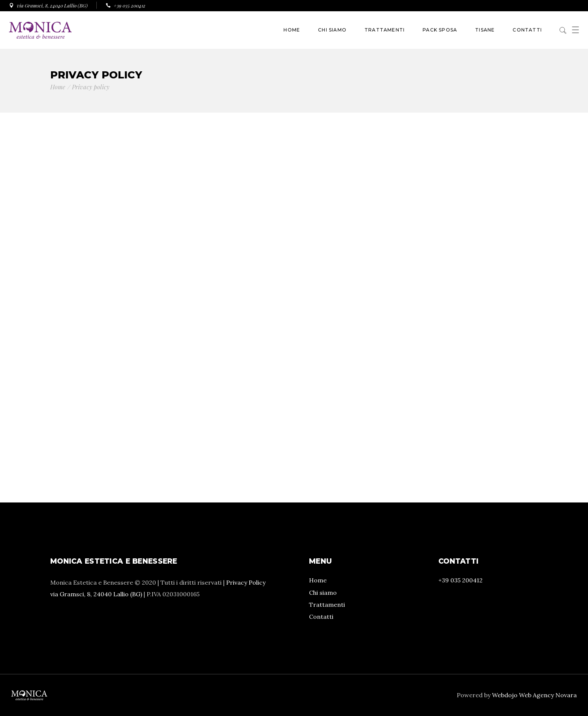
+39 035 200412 (460, 580)
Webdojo (505, 695)
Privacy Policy (246, 582)
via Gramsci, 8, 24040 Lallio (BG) (96, 594)
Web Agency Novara (548, 695)
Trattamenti (327, 605)
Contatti (321, 617)
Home (318, 580)
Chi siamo (323, 593)
